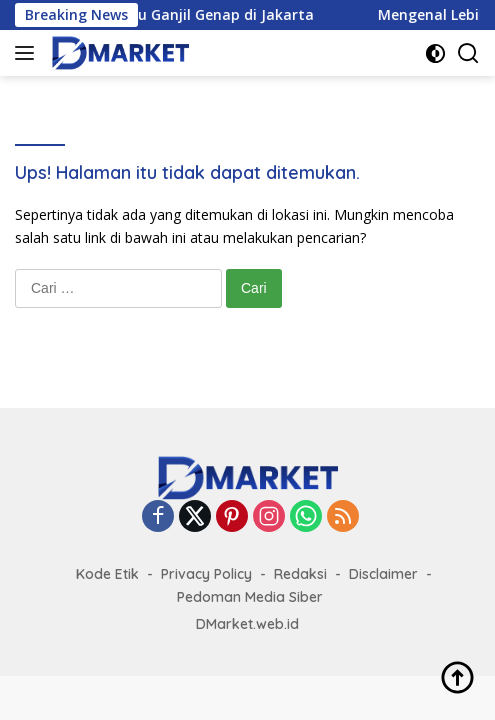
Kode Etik (107, 574)
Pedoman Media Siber (250, 597)
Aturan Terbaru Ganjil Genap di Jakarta (189, 15)
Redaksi (300, 574)
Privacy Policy (206, 574)
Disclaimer (383, 574)
